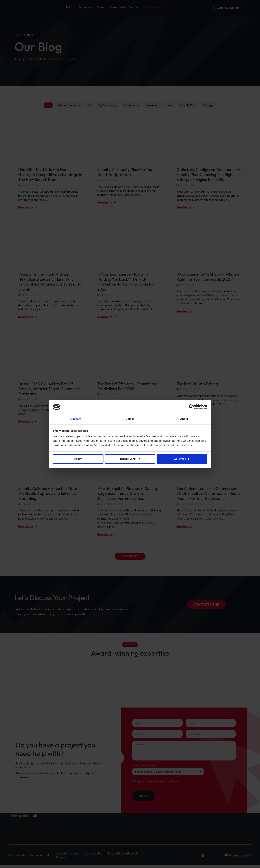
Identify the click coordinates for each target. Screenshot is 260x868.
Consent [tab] (76, 419)
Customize (130, 459)
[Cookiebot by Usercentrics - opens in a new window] (191, 407)
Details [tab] (130, 419)
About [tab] (184, 419)
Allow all (182, 459)
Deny (78, 459)
